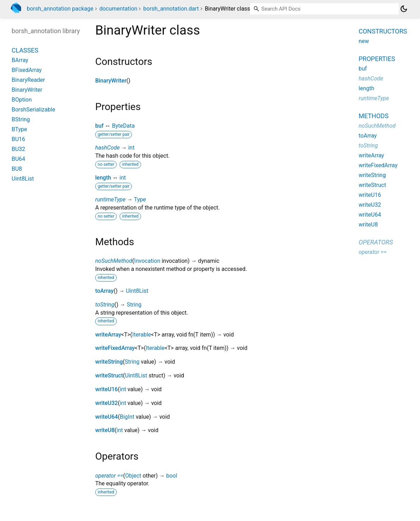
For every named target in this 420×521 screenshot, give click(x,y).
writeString (109, 362)
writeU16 (106, 389)
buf (99, 126)
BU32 (18, 149)
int (131, 148)
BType (19, 129)
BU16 (18, 139)
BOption (22, 100)
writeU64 (106, 417)
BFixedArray (27, 70)
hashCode (107, 148)
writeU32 (106, 403)
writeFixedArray (115, 348)
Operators (376, 242)
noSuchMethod (114, 261)
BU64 (18, 159)
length (103, 178)
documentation (118, 9)
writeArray (108, 335)
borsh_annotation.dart (171, 9)
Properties (377, 59)
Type (140, 199)
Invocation (147, 261)
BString (21, 119)
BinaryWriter (111, 81)
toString (105, 305)
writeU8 (105, 430)
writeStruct (109, 375)
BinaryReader (28, 80)
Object (133, 476)
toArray (104, 291)
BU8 (17, 169)
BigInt (127, 417)
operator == (109, 476)
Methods (374, 116)
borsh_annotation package (60, 9)
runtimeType (110, 199)
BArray (20, 60)
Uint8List (137, 291)
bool (172, 476)
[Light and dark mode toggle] (404, 9)
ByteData (123, 126)
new (364, 41)
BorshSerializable (33, 110)
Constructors (383, 31)
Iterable (142, 335)
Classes (25, 50)
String (134, 305)
